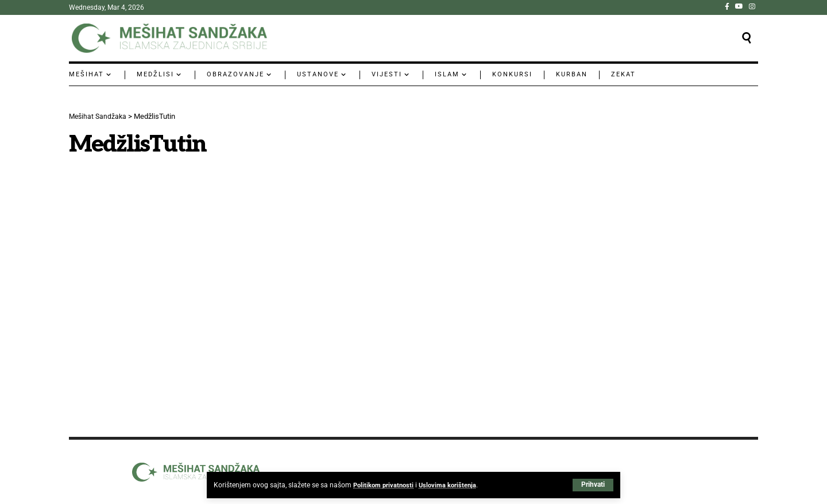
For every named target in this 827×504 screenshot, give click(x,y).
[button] (593, 485)
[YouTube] (739, 6)
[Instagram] (752, 6)
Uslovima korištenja (452, 485)
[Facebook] (727, 6)
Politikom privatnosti (385, 485)
